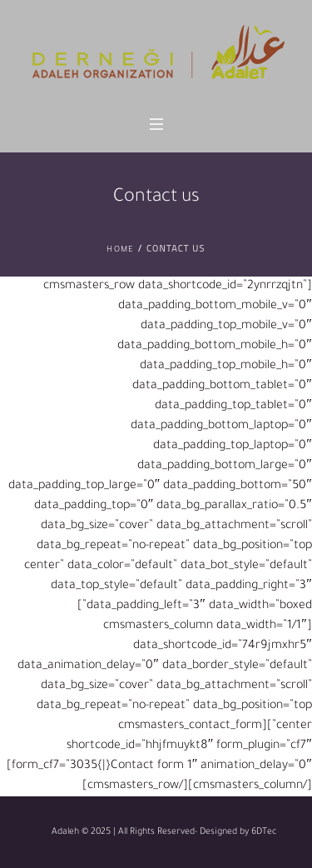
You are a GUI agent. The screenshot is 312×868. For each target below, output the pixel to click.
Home (120, 250)
